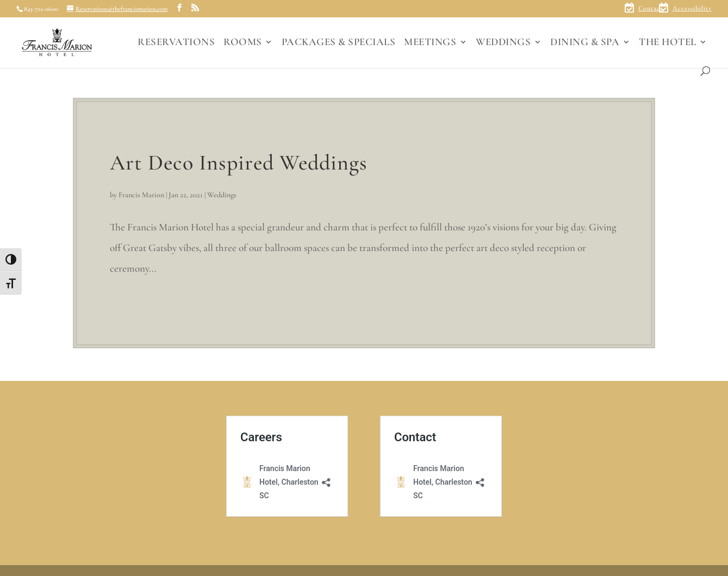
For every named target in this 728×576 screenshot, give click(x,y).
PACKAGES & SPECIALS (339, 43)
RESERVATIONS (176, 43)
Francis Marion (141, 195)
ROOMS (243, 43)
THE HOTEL (668, 43)
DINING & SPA (585, 43)
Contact (651, 8)
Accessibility (692, 8)
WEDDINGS (503, 43)
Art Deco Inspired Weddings (239, 162)
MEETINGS (430, 43)
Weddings (222, 195)
